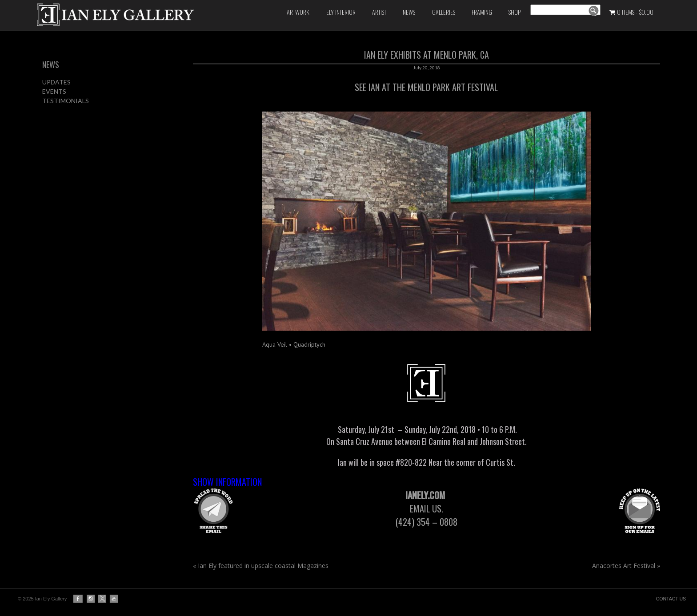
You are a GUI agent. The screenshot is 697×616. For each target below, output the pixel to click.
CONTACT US (671, 599)
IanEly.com (426, 495)
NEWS (51, 64)
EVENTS (54, 91)
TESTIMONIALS (66, 101)
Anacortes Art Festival (626, 566)
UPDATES (56, 82)
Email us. (428, 508)
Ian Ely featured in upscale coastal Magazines (261, 566)
